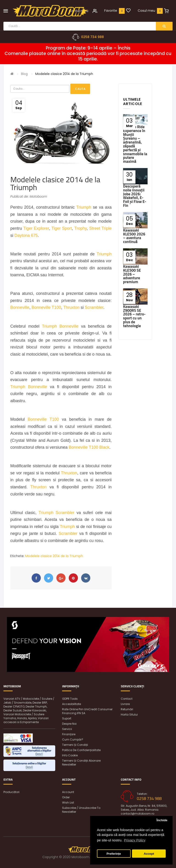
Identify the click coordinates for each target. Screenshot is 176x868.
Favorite (111, 11)
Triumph (84, 207)
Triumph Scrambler (56, 513)
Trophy (80, 228)
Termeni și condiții (75, 745)
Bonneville (20, 307)
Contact (127, 699)
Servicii (67, 729)
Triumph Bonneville (60, 326)
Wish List (68, 803)
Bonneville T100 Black (89, 447)
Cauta (80, 89)
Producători (11, 792)
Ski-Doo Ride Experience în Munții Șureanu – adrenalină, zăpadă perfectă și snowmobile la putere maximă (135, 144)
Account (68, 792)
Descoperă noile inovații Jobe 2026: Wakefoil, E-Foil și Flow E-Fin (135, 196)
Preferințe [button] (114, 854)
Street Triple (100, 228)
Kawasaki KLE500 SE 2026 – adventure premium (132, 274)
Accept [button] (149, 854)
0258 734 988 (92, 37)
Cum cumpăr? (73, 739)
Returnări (127, 709)
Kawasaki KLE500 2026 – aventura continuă (134, 236)
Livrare (125, 704)
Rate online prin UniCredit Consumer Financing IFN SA (87, 711)
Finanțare (69, 734)
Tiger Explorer (36, 228)
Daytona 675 (26, 235)
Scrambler (94, 307)
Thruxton (71, 307)
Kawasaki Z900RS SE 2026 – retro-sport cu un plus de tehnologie (134, 316)
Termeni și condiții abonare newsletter (81, 763)
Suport (67, 718)
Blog (24, 74)
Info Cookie (70, 755)
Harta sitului (129, 715)
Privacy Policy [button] (135, 840)
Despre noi (69, 724)
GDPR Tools (70, 699)
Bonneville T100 (46, 307)
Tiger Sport (62, 228)
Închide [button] (162, 820)
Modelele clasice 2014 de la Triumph (64, 74)
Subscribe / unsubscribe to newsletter (81, 810)
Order (66, 797)
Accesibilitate (71, 704)
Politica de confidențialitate (81, 750)
